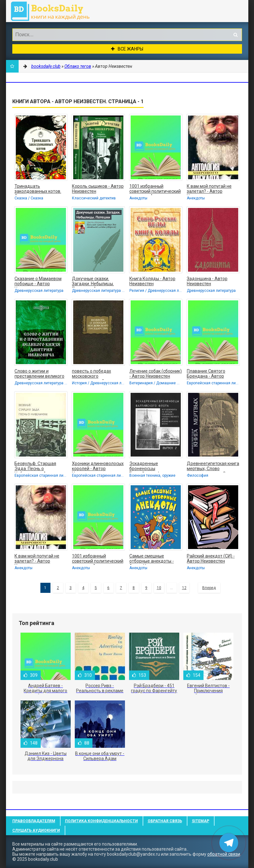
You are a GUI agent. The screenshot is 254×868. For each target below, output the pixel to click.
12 (184, 588)
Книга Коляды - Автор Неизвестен (152, 281)
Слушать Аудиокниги (36, 830)
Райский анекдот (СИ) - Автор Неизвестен (211, 558)
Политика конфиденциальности (101, 821)
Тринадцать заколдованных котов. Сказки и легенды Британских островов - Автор (38, 189)
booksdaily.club (53, 11)
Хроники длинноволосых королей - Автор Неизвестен (98, 467)
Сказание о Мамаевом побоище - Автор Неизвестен (38, 282)
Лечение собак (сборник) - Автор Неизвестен (156, 374)
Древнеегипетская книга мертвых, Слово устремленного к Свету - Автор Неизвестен (213, 467)
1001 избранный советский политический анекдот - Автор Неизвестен (155, 189)
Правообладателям (34, 821)
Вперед (209, 588)
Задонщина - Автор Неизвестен (207, 281)
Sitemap (201, 821)
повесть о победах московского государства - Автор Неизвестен (93, 374)
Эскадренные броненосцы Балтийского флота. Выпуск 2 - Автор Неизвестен (150, 467)
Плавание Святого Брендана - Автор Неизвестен (206, 374)
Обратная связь (165, 821)
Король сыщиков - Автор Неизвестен (98, 189)
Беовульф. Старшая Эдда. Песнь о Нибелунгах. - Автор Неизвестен (35, 467)
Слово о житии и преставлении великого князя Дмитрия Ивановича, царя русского (39, 374)
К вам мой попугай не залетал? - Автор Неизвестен (209, 189)
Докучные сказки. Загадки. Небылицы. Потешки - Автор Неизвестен (93, 282)
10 (159, 588)
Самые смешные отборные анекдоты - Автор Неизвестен (152, 559)
